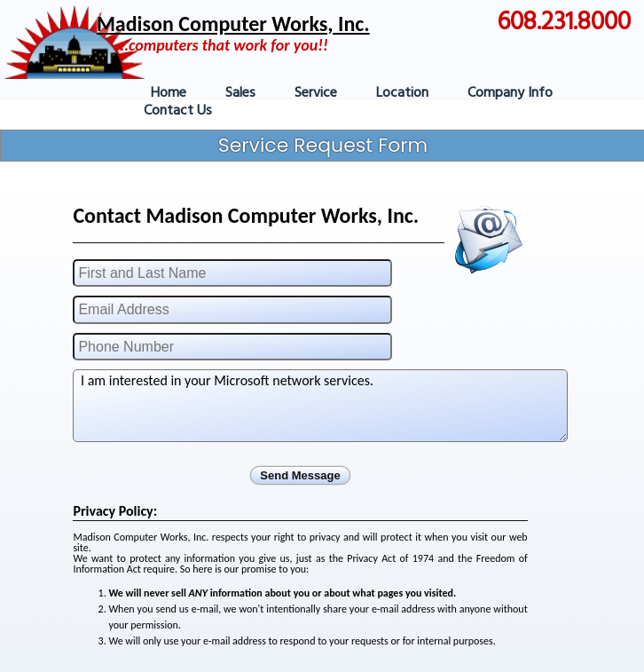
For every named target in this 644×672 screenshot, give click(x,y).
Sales (240, 93)
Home (169, 93)
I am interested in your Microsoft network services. (320, 406)
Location (402, 93)
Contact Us (178, 111)
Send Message (300, 475)
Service (316, 93)
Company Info (510, 93)
